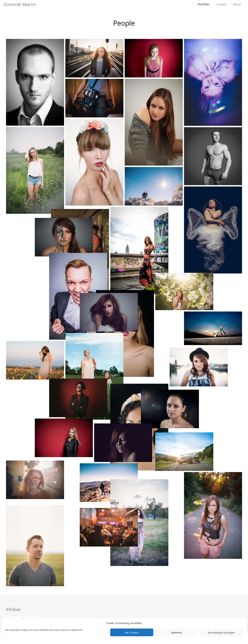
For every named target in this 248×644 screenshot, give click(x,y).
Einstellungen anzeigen (221, 632)
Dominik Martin (20, 4)
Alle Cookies (132, 632)
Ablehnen (177, 632)
